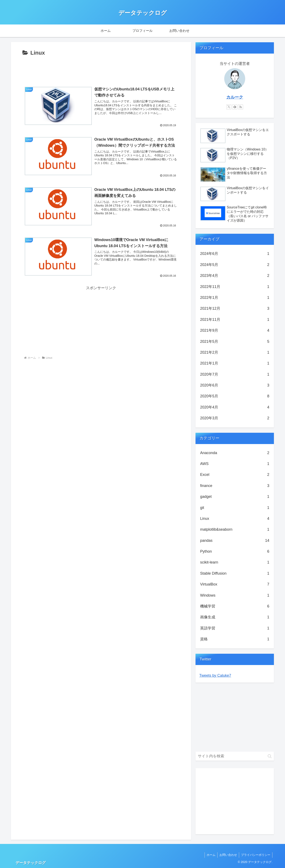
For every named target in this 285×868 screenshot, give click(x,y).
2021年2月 (235, 352)
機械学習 (235, 606)
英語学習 (235, 628)
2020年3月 (235, 418)
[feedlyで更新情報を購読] (235, 107)
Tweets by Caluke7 (215, 675)
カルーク (235, 97)
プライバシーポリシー (255, 855)
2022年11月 (235, 287)
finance (235, 486)
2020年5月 (235, 396)
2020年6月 (235, 385)
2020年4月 (235, 407)
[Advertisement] (101, 69)
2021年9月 (235, 330)
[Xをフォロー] (229, 107)
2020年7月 (235, 374)
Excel (235, 475)
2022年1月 (235, 298)
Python (235, 551)
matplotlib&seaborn (235, 529)
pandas (235, 541)
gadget (235, 497)
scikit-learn (235, 562)
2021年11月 (235, 320)
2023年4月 (235, 276)
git (235, 508)
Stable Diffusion (235, 573)
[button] (270, 756)
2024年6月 (235, 254)
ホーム (210, 855)
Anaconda (235, 453)
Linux (235, 519)
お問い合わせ (228, 855)
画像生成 (235, 617)
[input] (235, 756)
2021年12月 (235, 308)
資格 (235, 639)
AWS (235, 464)
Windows (235, 595)
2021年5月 (235, 342)
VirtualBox (235, 584)
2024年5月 (235, 265)
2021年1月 (235, 363)
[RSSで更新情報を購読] (241, 107)
